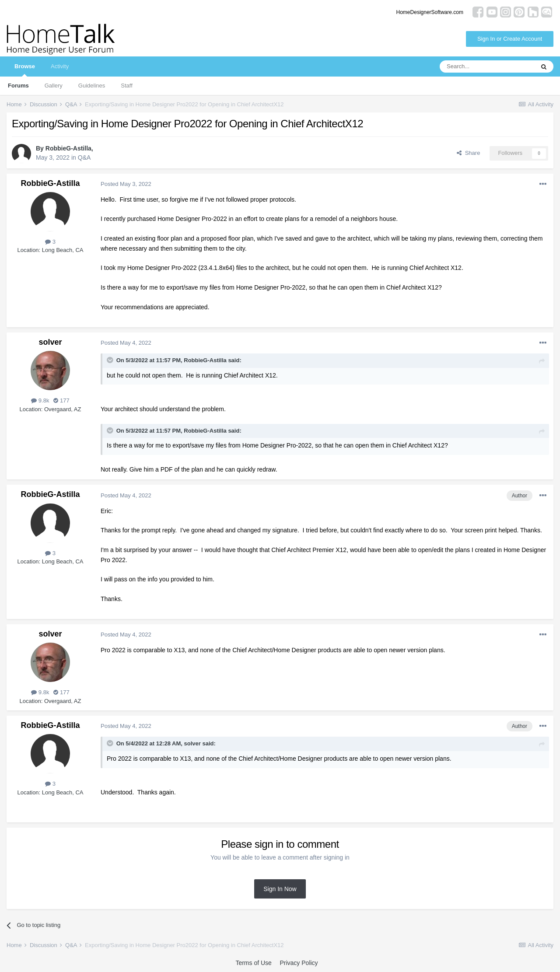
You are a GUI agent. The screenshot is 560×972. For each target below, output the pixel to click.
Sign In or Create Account (510, 39)
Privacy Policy (299, 963)
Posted (126, 184)
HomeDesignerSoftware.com (430, 12)
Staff (127, 86)
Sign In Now (280, 889)
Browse (25, 70)
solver (50, 342)
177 (61, 400)
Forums (18, 86)
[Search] (487, 66)
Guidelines (92, 86)
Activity (60, 66)
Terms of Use (253, 963)
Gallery (54, 86)
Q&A (84, 157)
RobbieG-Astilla (68, 148)
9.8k (40, 400)
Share (468, 153)
